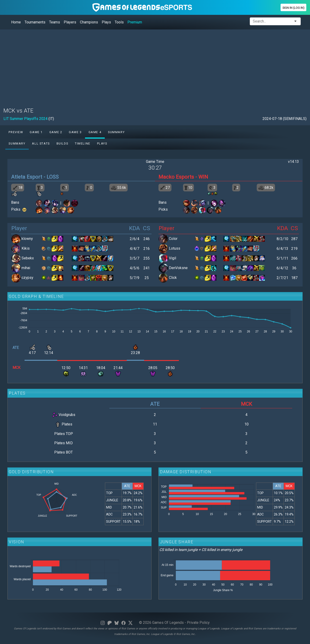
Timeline (83, 143)
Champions (89, 22)
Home (16, 22)
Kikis (26, 248)
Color (173, 239)
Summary (116, 132)
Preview (16, 132)
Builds (62, 143)
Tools (119, 22)
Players (70, 22)
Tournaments (35, 22)
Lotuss (175, 248)
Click (173, 278)
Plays (106, 22)
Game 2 (56, 132)
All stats (41, 143)
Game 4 (95, 132)
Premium (135, 22)
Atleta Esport (27, 177)
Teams (55, 22)
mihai (26, 268)
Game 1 (36, 132)
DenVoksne (178, 268)
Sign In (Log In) (293, 8)
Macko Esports (176, 177)
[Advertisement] (142, 66)
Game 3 (75, 132)
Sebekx (28, 258)
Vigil (172, 258)
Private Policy (198, 623)
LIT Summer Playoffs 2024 (25, 119)
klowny (27, 239)
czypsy (27, 278)
